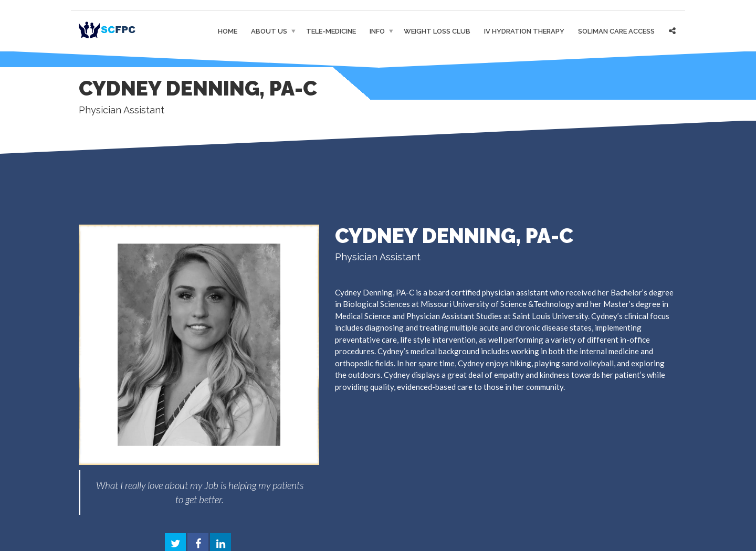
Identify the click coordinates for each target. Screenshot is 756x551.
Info (377, 31)
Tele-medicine (331, 31)
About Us (269, 31)
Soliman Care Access (616, 31)
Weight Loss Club (437, 31)
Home (228, 31)
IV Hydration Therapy (524, 31)
